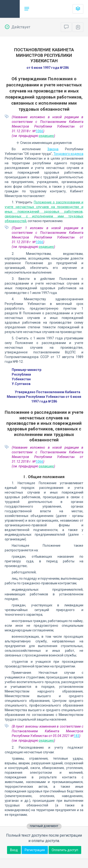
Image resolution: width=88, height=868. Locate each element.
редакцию (46, 136)
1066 (39, 131)
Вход (14, 850)
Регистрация (35, 850)
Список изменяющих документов (44, 143)
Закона (53, 149)
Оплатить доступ (65, 850)
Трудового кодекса (68, 154)
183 (77, 736)
